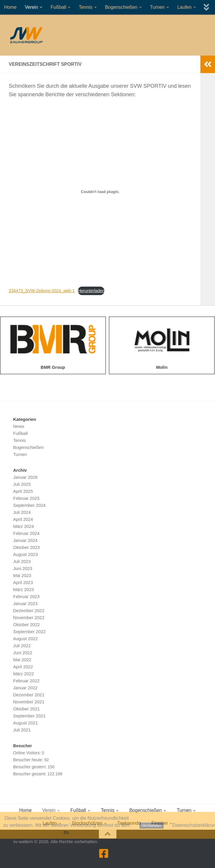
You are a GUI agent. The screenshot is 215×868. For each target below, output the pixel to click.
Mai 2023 (22, 575)
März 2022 (24, 674)
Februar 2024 (26, 533)
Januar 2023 (25, 603)
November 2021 (29, 702)
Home (10, 7)
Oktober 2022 (26, 625)
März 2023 (24, 589)
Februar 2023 (26, 596)
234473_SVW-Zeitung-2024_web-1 (42, 291)
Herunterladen (91, 291)
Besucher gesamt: (30, 774)
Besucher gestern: (30, 767)
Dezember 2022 (29, 610)
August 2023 (25, 554)
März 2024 (24, 526)
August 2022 (25, 639)
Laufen (184, 7)
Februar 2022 (26, 681)
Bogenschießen (121, 7)
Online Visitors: (27, 753)
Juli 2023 (22, 561)
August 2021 (25, 723)
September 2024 (29, 505)
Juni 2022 (23, 653)
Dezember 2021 (29, 695)
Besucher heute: (29, 760)
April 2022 (23, 667)
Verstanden (151, 825)
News (19, 426)
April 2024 (23, 519)
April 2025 (23, 491)
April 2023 (23, 582)
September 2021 (29, 716)
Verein (31, 7)
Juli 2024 (22, 512)
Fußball (58, 7)
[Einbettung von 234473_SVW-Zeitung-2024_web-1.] (100, 192)
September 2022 (29, 632)
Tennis (85, 7)
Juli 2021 (22, 730)
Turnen (157, 7)
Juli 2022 (22, 646)
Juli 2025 (22, 484)
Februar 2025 (26, 498)
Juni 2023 (23, 568)
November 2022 (29, 618)
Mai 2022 (22, 660)
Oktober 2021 (26, 709)
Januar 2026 (25, 477)
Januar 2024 (25, 540)
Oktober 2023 (26, 547)
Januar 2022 (25, 688)
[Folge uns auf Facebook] (104, 853)
